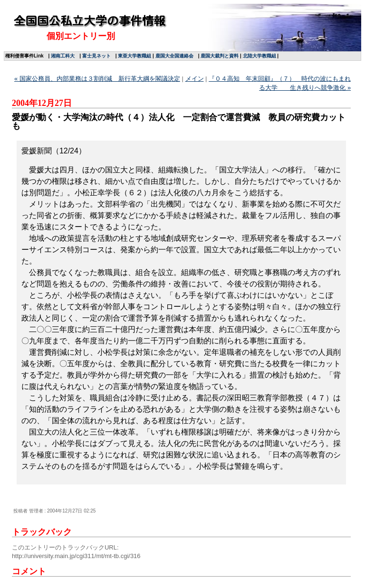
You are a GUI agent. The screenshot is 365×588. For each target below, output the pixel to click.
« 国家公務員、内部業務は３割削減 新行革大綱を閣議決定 (97, 79)
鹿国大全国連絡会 (174, 56)
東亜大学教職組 (134, 56)
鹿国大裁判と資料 (220, 56)
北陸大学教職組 (259, 56)
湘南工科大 (63, 56)
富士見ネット (96, 56)
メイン (195, 79)
